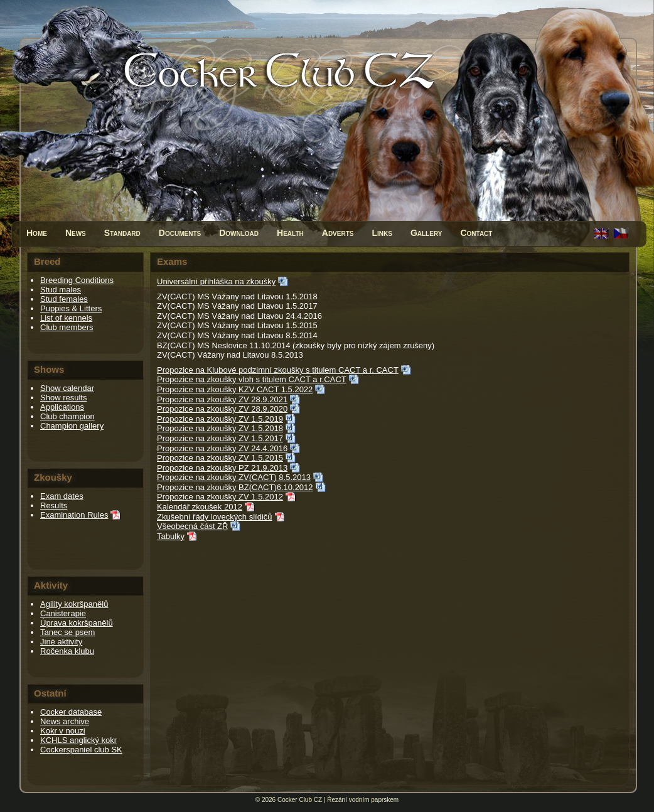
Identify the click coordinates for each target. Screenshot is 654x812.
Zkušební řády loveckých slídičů (215, 517)
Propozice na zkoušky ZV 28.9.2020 (222, 409)
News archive (65, 721)
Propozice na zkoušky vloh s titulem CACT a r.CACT (252, 379)
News (76, 233)
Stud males (61, 290)
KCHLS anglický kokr (78, 740)
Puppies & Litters (71, 308)
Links (382, 233)
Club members (67, 327)
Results (54, 505)
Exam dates (62, 496)
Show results (63, 398)
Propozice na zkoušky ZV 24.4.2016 (222, 448)
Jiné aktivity (61, 642)
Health (290, 233)
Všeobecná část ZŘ (192, 526)
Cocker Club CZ (300, 800)
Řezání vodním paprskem (363, 800)
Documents (180, 233)
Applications (62, 407)
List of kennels (66, 318)
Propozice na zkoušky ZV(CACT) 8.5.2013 (234, 477)
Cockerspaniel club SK (81, 750)
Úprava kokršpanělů (77, 623)
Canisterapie (63, 613)
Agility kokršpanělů (74, 604)
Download (239, 233)
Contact (476, 233)
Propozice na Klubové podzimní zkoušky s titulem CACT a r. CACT (278, 370)
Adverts (338, 233)
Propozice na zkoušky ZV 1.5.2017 (220, 438)
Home (37, 233)
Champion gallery (72, 426)
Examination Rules (74, 515)
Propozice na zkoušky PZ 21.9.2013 (222, 468)
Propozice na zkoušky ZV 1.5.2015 (220, 458)
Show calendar (67, 388)
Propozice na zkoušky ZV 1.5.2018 (220, 428)
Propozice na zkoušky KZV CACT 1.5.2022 (235, 389)
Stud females (64, 299)
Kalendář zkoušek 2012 (200, 507)
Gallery (426, 233)
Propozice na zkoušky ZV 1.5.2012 (220, 497)
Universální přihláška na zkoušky (216, 281)
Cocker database (71, 712)
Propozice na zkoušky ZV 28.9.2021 (222, 399)
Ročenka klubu (67, 651)
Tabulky (171, 536)
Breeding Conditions (77, 280)
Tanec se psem (67, 632)
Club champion (67, 416)
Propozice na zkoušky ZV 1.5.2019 (220, 419)
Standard (122, 233)
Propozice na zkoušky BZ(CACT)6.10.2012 (235, 487)
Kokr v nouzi (63, 731)
